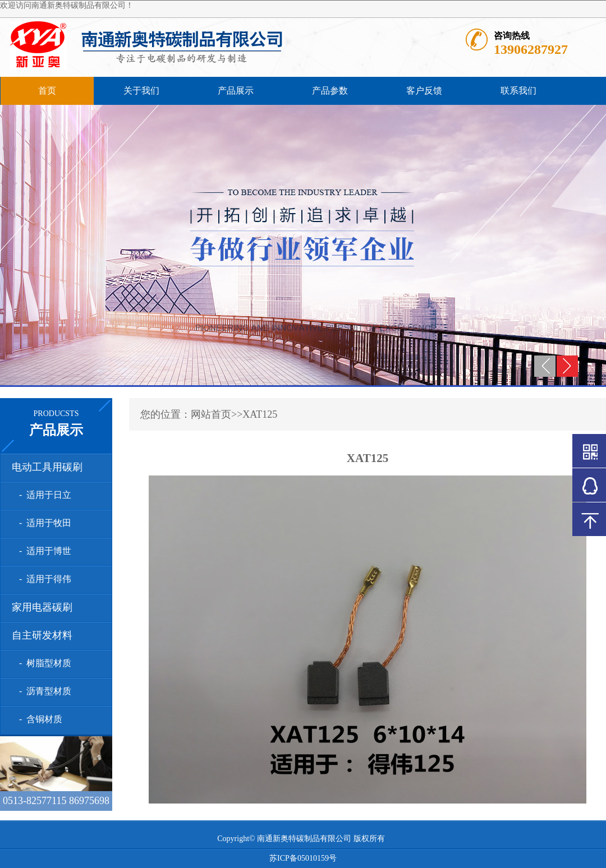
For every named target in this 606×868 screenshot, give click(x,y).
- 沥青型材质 (43, 691)
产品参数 (330, 91)
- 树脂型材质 (43, 663)
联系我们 (518, 91)
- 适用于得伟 (43, 579)
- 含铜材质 (38, 719)
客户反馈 (424, 91)
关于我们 (141, 91)
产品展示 (236, 91)
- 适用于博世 (43, 551)
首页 (47, 91)
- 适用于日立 (43, 495)
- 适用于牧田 (43, 523)
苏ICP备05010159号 (303, 858)
